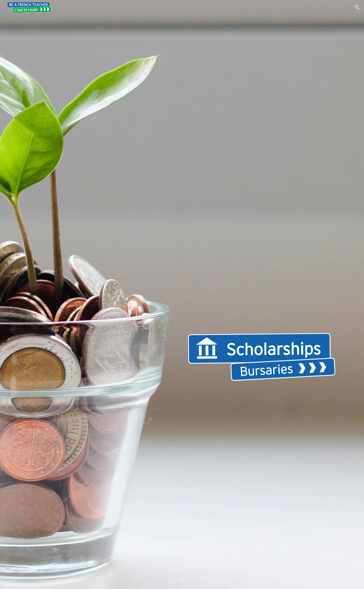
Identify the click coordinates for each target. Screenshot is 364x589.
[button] (358, 8)
